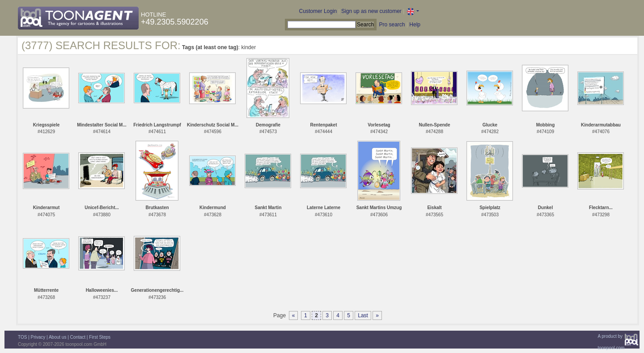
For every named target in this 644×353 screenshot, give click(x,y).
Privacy (38, 337)
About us (57, 337)
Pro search (392, 25)
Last (363, 315)
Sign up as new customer (371, 11)
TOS (22, 337)
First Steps (100, 337)
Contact (78, 337)
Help (415, 25)
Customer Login (318, 11)
